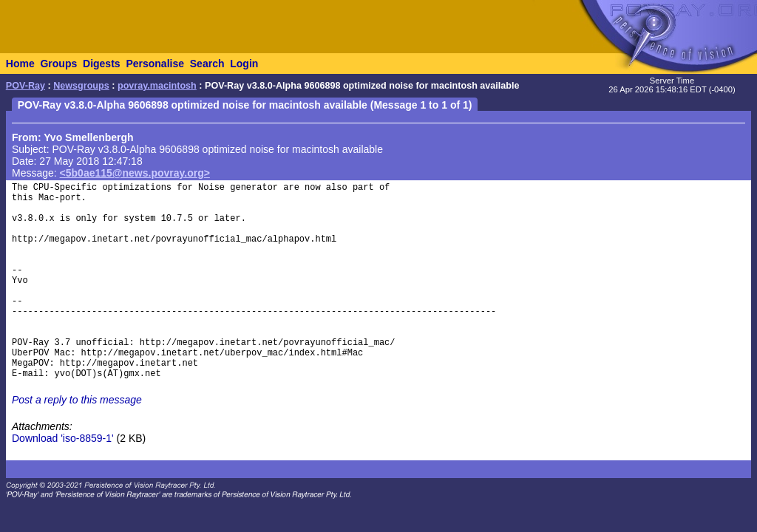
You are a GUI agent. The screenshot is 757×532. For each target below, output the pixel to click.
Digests (102, 64)
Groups (58, 64)
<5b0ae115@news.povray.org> (135, 173)
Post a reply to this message (77, 400)
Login (244, 64)
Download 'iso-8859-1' (63, 438)
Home (20, 64)
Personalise (155, 64)
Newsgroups (81, 86)
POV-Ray (26, 86)
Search (207, 64)
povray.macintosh (157, 86)
